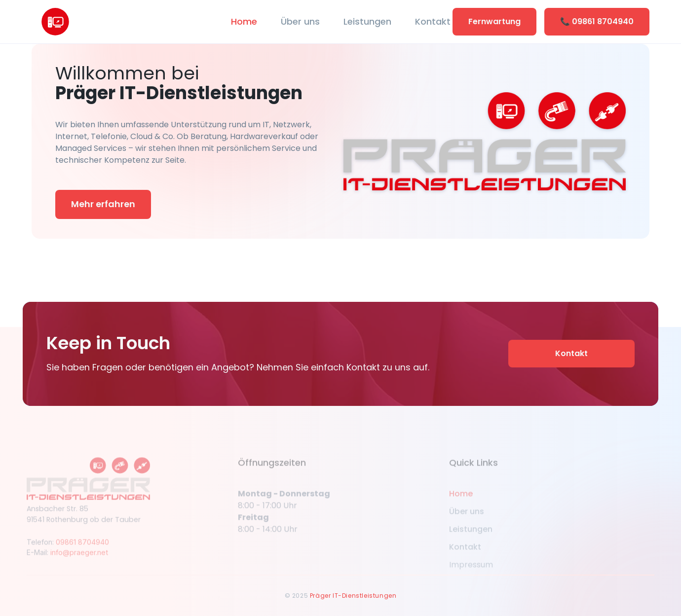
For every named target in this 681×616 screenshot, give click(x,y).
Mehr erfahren (103, 204)
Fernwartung (494, 21)
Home (244, 21)
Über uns (300, 21)
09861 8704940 (82, 548)
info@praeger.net (79, 558)
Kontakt (433, 21)
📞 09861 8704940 (597, 21)
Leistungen (367, 21)
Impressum (471, 570)
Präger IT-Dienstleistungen (353, 596)
